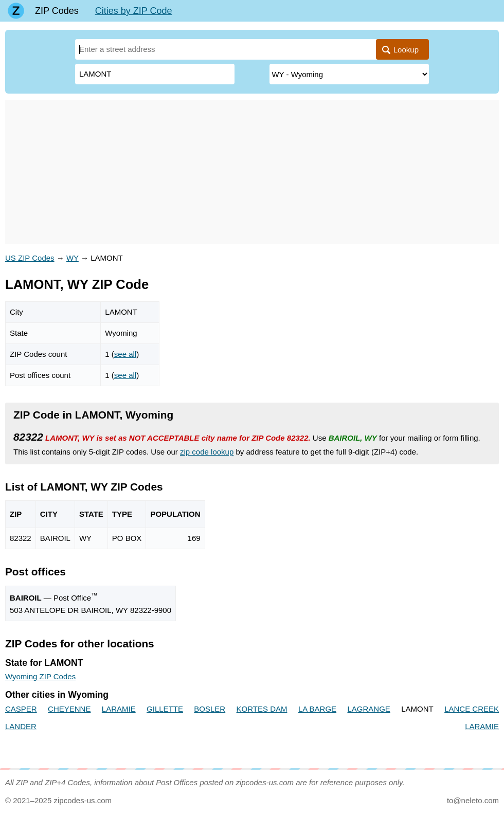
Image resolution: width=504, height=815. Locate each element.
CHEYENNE (69, 709)
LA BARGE (317, 709)
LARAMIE (119, 709)
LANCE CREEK (472, 709)
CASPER (21, 709)
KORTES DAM (262, 709)
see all (125, 354)
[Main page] (16, 11)
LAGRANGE (368, 709)
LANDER (21, 726)
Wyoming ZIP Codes (40, 676)
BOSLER (210, 709)
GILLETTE (165, 709)
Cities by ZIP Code (134, 11)
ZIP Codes (57, 11)
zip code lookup (207, 452)
